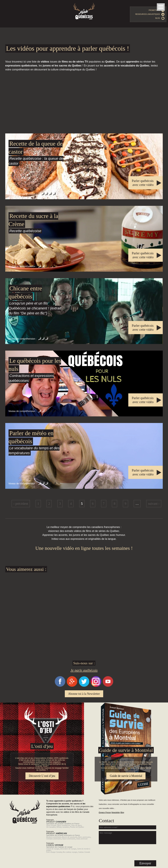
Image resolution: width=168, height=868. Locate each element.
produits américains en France (69, 835)
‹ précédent (21, 504)
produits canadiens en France (69, 824)
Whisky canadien (63, 827)
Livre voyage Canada (54, 852)
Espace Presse (105, 812)
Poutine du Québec (77, 827)
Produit (56, 822)
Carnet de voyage (53, 849)
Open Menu (161, 7)
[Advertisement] (84, 102)
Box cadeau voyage (70, 852)
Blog (160, 18)
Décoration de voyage (68, 849)
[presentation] (127, 852)
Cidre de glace (76, 825)
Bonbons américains (54, 837)
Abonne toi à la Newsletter (84, 694)
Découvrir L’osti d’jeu (42, 776)
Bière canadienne (64, 825)
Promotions (157, 10)
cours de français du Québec (71, 809)
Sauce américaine (69, 839)
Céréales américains (54, 839)
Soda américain (82, 839)
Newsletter (116, 812)
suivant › (154, 504)
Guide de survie (84, 704)
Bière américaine (84, 837)
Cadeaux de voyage (65, 847)
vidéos (66, 812)
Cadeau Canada (84, 852)
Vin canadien (51, 827)
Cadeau (55, 845)
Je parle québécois (84, 670)
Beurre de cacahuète (70, 837)
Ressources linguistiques (150, 14)
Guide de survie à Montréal (126, 750)
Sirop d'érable (51, 825)
